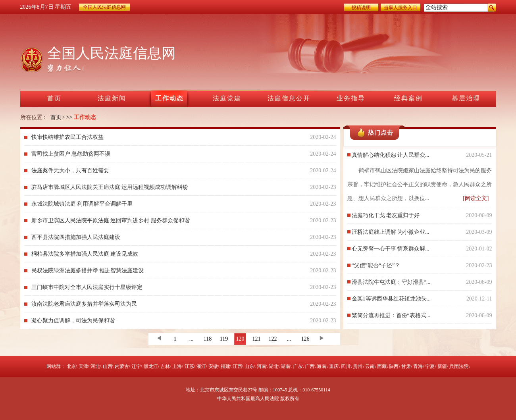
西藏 (382, 366)
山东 (249, 366)
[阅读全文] (476, 198)
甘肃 (406, 366)
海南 (322, 366)
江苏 (189, 366)
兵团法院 (459, 366)
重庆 (334, 366)
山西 (108, 366)
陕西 (394, 366)
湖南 (285, 366)
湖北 (273, 366)
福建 (225, 366)
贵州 (358, 366)
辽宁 (136, 366)
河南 (262, 366)
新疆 (442, 366)
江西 (237, 366)
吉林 (165, 366)
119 (224, 339)
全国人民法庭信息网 (104, 7)
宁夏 (430, 366)
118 (208, 339)
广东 (298, 366)
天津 (83, 366)
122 (273, 339)
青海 (418, 366)
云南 (370, 366)
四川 (346, 366)
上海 (177, 366)
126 (305, 339)
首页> (58, 117)
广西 (310, 366)
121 (257, 339)
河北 (95, 366)
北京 (71, 366)
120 (240, 339)
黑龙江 (151, 366)
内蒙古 (122, 366)
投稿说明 (361, 8)
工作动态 (85, 117)
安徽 (213, 366)
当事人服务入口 (400, 8)
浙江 (201, 366)
